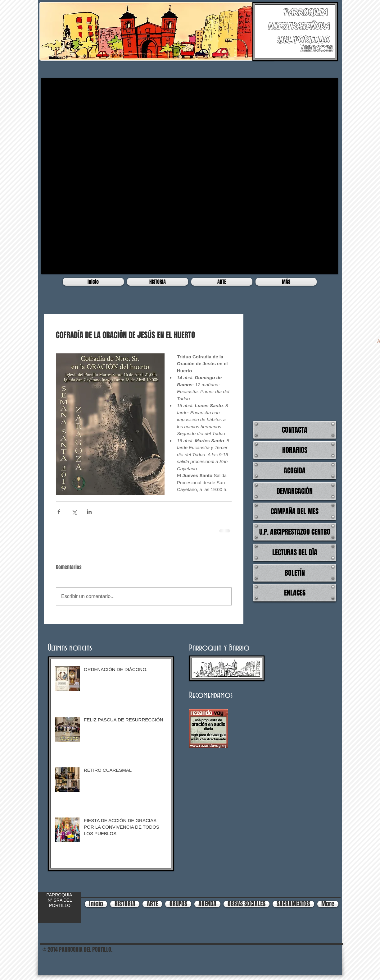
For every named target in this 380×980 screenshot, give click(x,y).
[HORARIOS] (295, 450)
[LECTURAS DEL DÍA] (295, 552)
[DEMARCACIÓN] (295, 491)
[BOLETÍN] (295, 573)
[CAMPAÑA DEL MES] (295, 511)
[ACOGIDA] (295, 471)
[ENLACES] (295, 593)
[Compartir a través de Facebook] (59, 512)
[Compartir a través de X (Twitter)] (74, 512)
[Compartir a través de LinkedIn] (89, 512)
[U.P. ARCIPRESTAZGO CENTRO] (295, 532)
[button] (190, 176)
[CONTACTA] (295, 430)
